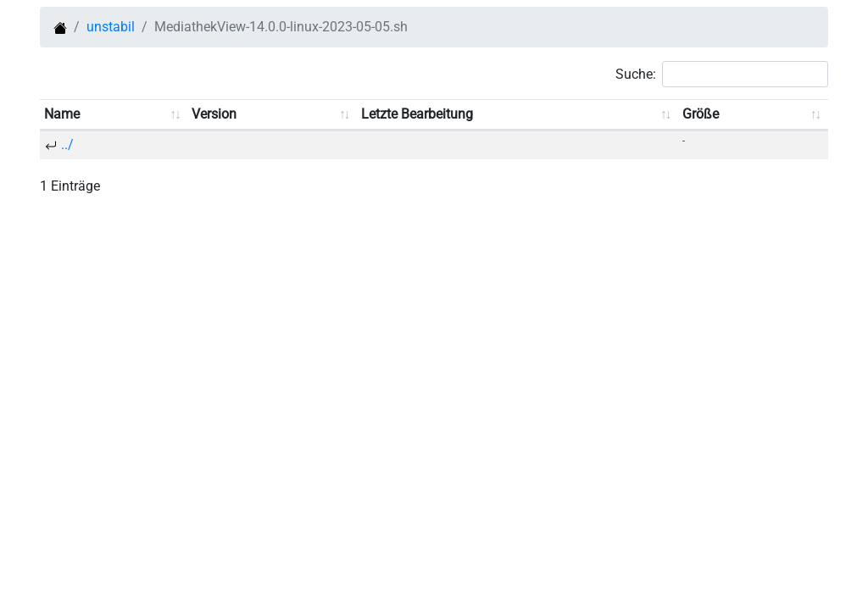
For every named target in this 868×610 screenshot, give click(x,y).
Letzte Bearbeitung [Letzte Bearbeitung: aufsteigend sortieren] (417, 114)
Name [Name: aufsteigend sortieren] (62, 114)
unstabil (111, 27)
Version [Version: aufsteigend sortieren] (214, 114)
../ (67, 144)
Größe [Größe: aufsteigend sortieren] (701, 114)
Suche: (722, 74)
